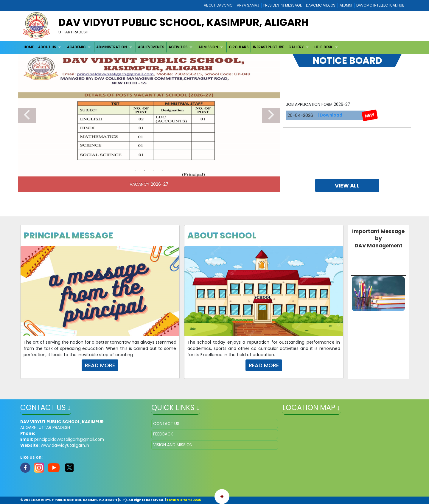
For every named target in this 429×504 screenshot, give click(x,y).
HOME (29, 47)
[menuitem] (29, 47)
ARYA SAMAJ (248, 5)
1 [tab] (136, 170)
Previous (27, 115)
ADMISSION (208, 47)
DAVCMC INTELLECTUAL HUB (380, 5)
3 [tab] (153, 170)
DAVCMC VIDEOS (321, 5)
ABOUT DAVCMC (218, 5)
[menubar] (182, 47)
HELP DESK (323, 47)
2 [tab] (144, 170)
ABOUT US (47, 47)
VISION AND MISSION (173, 445)
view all (347, 186)
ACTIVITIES (178, 47)
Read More (100, 365)
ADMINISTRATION (112, 47)
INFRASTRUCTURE (268, 47)
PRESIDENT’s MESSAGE (283, 5)
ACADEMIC (76, 47)
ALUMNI (346, 5)
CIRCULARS (239, 47)
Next (271, 115)
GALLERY (296, 47)
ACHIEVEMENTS (151, 47)
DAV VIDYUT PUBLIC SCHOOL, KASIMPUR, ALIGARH (184, 22)
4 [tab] (162, 170)
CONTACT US (166, 424)
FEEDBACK (163, 434)
